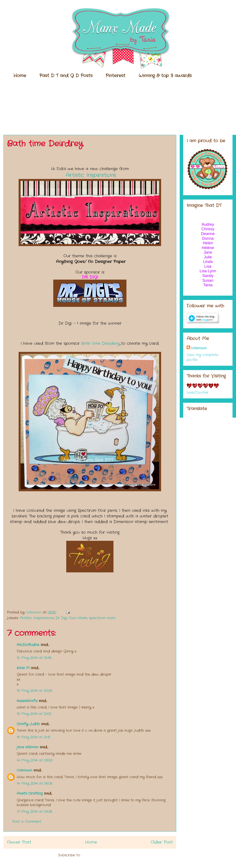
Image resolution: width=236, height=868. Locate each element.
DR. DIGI (90, 277)
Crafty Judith (28, 724)
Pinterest (116, 76)
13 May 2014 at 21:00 (34, 714)
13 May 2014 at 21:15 (34, 737)
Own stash (78, 618)
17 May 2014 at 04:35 (35, 812)
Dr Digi (61, 618)
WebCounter (198, 392)
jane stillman (28, 747)
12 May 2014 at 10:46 (34, 658)
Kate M (23, 668)
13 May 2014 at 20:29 (34, 691)
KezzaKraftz (27, 701)
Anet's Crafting (30, 793)
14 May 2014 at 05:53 (35, 760)
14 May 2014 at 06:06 (35, 783)
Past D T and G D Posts (66, 76)
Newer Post (19, 842)
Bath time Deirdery (100, 343)
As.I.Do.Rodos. (28, 645)
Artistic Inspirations (91, 175)
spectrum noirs (102, 618)
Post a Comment (27, 822)
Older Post (162, 842)
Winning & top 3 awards (165, 76)
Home (20, 76)
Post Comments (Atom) (102, 855)
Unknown (24, 770)
